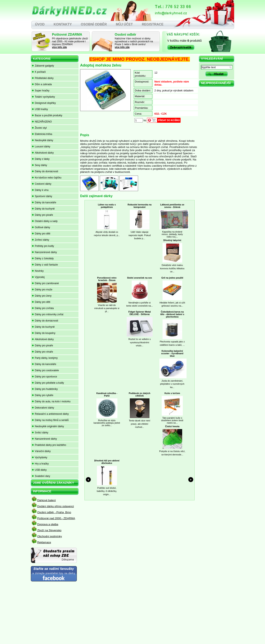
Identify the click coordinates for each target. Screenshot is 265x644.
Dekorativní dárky (43, 408)
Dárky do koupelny (44, 333)
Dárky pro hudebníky (45, 389)
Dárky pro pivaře (42, 215)
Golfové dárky (41, 227)
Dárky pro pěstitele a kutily (48, 383)
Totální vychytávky (43, 97)
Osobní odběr (125, 35)
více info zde (59, 47)
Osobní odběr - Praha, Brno (54, 512)
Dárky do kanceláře (44, 203)
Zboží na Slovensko (49, 530)
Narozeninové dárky (44, 252)
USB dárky (39, 470)
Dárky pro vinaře (42, 352)
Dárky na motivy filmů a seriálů (50, 420)
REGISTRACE (153, 24)
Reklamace (44, 542)
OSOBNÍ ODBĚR (94, 24)
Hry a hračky (40, 464)
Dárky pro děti (41, 234)
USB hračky (40, 109)
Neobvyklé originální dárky (48, 426)
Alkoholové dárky (43, 153)
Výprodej (38, 277)
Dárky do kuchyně (43, 209)
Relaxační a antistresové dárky (50, 414)
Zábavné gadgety (43, 66)
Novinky (38, 271)
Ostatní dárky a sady (45, 221)
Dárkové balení (47, 500)
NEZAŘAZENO (42, 122)
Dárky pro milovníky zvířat (48, 314)
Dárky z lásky (41, 159)
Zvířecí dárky (40, 240)
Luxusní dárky (41, 147)
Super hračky (41, 91)
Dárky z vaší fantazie (45, 265)
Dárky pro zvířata (43, 308)
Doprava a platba (48, 524)
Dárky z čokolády (43, 258)
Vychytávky (40, 457)
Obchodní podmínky (50, 536)
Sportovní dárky (42, 196)
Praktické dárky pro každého (49, 445)
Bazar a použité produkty (47, 115)
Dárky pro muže (42, 290)
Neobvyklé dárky (43, 140)
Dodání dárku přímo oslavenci (56, 506)
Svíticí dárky (40, 433)
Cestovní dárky (42, 184)
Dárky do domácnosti (45, 171)
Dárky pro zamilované (45, 283)
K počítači (39, 72)
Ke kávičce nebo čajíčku (47, 178)
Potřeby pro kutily (43, 246)
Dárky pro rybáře (43, 395)
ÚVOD (40, 24)
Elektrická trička (42, 134)
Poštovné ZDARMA (67, 35)
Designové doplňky (44, 103)
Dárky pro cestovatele (45, 370)
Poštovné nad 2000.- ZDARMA (56, 518)
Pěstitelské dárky (43, 78)
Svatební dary (41, 476)
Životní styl (39, 128)
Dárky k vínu (40, 190)
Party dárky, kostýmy (45, 358)
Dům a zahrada (42, 84)
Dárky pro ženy (42, 296)
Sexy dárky (39, 165)
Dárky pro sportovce (44, 377)
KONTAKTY (63, 24)
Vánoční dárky (41, 451)
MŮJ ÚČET (124, 24)
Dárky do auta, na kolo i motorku (51, 401)
